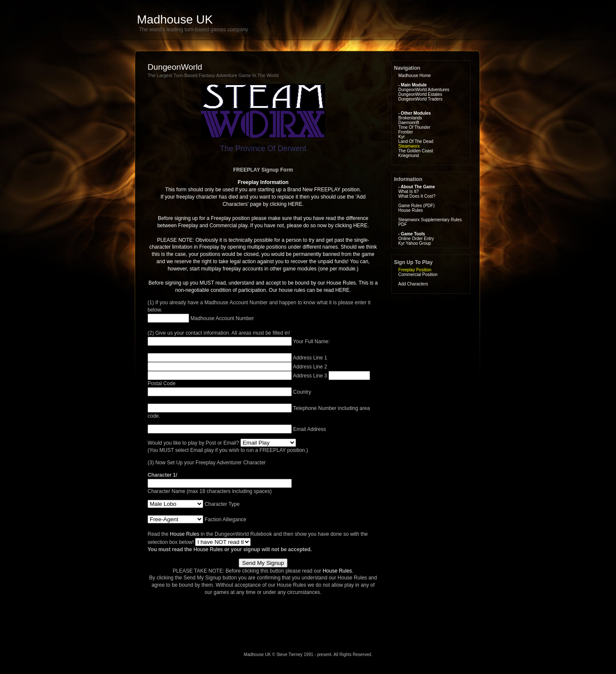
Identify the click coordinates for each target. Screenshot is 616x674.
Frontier (406, 132)
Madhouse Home (415, 76)
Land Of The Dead (416, 141)
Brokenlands (410, 118)
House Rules (185, 534)
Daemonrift (409, 123)
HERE (295, 204)
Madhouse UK (175, 19)
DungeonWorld (175, 67)
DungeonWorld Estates (420, 94)
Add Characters (413, 284)
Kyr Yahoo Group (415, 243)
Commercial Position (418, 275)
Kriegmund (409, 156)
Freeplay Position (415, 270)
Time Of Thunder (414, 127)
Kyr (401, 137)
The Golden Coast (416, 151)
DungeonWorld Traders (420, 99)
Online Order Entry (416, 239)
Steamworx (409, 146)
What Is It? (409, 192)
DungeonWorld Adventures (424, 90)
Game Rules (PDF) (416, 206)
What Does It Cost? (417, 196)
